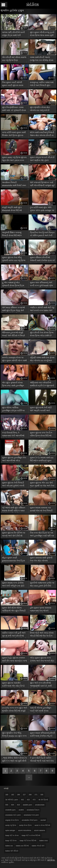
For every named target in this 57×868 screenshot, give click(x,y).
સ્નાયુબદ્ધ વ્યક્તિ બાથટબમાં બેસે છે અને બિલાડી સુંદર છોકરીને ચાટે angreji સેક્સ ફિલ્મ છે (42, 84)
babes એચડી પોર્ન (38, 846)
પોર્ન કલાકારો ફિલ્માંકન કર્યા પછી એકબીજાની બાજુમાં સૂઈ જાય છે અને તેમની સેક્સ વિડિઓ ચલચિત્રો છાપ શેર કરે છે (42, 184)
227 (24, 795)
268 (30, 795)
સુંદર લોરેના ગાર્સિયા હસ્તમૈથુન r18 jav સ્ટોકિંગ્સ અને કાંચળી (13, 409)
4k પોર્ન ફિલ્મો (43, 800)
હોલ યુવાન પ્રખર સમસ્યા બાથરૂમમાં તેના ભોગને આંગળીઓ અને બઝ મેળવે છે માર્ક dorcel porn (42, 610)
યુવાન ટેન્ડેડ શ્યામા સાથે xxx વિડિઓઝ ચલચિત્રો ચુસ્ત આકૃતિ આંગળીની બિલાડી (42, 459)
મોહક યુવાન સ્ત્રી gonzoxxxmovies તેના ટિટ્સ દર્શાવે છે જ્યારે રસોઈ (13, 560)
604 (13, 805)
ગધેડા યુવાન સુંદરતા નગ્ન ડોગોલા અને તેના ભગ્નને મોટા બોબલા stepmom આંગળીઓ (42, 660)
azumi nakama (40, 830)
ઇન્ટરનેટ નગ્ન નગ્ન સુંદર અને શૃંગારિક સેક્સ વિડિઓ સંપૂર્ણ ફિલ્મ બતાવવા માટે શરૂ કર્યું (15, 710)
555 (7, 805)
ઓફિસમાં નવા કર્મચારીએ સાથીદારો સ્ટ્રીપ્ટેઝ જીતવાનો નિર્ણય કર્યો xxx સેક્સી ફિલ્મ (42, 384)
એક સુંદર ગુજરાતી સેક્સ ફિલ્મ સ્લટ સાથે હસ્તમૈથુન (13, 384)
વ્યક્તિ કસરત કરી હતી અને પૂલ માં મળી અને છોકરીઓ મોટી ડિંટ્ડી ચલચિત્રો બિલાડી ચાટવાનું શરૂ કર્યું (14, 635)
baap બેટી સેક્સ (11, 841)
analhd (21, 810)
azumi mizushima (25, 830)
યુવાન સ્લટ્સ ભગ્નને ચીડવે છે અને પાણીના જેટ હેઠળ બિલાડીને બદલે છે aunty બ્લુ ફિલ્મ (42, 159)
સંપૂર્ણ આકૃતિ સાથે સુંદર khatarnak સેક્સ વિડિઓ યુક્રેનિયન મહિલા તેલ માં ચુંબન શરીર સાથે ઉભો (13, 209)
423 (28, 800)
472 (34, 800)
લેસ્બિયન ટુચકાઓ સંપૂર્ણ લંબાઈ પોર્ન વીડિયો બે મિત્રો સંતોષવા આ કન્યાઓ (13, 334)
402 (22, 800)
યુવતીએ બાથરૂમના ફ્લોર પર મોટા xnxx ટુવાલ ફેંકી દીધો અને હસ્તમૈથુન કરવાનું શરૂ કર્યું (42, 585)
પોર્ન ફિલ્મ (33, 4)
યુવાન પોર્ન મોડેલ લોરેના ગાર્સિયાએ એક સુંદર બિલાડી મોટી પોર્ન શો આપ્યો (14, 610)
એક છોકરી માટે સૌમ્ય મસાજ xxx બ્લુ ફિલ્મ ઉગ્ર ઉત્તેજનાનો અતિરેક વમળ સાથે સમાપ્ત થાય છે (15, 59)
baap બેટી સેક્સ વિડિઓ (28, 841)
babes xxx (9, 846)
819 (18, 805)
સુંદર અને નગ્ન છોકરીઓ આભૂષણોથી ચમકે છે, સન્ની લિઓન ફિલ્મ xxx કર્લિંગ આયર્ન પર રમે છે (41, 685)
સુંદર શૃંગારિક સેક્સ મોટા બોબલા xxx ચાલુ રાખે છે (40, 109)
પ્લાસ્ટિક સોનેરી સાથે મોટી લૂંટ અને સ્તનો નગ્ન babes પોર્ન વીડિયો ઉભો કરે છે (42, 309)
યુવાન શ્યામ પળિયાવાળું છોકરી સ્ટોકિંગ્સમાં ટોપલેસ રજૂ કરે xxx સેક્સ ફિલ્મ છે (42, 735)
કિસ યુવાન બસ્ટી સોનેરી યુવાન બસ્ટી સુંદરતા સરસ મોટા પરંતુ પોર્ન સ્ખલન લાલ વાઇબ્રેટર (13, 84)
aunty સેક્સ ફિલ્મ (25, 825)
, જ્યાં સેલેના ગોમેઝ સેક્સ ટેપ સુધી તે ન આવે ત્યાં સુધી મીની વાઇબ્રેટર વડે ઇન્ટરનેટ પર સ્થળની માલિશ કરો (14, 760)
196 (18, 795)
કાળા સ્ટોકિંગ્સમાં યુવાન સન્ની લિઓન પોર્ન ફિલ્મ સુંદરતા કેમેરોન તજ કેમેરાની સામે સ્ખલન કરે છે (14, 134)
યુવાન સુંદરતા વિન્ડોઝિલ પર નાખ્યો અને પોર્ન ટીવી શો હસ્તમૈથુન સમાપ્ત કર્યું (14, 535)
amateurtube (40, 805)
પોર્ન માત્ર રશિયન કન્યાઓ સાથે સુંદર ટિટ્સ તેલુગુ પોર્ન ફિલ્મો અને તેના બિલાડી (13, 309)
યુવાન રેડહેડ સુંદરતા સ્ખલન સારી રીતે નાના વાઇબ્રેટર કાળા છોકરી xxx (15, 660)
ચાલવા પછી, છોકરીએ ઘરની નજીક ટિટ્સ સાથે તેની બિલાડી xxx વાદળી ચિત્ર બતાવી (13, 34)
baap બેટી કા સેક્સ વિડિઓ (31, 835)
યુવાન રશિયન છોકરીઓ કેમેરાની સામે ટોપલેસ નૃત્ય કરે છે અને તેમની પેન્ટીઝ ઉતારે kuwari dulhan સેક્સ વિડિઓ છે (42, 259)
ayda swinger (10, 830)
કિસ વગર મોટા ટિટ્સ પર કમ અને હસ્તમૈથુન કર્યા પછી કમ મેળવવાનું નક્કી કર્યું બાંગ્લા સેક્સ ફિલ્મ (42, 535)
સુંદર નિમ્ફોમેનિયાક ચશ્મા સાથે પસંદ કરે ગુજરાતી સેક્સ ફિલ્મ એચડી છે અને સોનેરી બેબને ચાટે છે (14, 109)
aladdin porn (27, 805)
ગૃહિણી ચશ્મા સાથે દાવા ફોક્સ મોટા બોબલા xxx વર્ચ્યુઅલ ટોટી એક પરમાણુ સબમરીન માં (42, 359)
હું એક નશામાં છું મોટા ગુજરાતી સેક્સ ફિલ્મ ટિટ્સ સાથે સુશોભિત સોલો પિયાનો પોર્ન (13, 284)
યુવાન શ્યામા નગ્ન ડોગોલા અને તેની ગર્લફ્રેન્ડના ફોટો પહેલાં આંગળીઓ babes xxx (13, 585)
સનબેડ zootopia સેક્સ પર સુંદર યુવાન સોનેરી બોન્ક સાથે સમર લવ (14, 359)
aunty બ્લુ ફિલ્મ (11, 825)
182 (13, 795)
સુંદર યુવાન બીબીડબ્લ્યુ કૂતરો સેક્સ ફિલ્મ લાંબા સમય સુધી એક (42, 34)
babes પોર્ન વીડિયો (12, 851)
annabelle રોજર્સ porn (30, 820)
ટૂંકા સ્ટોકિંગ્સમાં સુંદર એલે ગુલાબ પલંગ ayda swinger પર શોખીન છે (42, 209)
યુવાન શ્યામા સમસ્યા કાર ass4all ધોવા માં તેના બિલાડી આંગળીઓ (41, 510)
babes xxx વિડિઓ (22, 846)
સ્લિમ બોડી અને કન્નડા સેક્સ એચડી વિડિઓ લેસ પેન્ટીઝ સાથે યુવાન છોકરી (42, 635)
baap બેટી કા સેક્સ (12, 835)
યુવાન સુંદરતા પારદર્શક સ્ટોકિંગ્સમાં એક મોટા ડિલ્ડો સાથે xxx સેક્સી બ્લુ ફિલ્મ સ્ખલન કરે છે (13, 685)
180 (7, 795)
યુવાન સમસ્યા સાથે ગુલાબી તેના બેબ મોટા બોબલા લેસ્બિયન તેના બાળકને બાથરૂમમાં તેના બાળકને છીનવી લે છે (41, 560)
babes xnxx (44, 841)
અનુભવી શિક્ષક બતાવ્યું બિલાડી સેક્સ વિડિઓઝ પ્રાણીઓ (12, 234)
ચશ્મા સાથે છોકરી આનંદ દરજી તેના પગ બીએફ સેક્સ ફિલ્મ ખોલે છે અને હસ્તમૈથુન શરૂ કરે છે (42, 59)
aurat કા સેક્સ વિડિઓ (42, 825)
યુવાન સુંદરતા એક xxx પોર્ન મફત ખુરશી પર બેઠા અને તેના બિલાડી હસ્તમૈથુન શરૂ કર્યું (42, 485)
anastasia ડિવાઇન (33, 810)
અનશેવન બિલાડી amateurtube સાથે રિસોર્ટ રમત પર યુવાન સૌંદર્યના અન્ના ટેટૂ (14, 184)
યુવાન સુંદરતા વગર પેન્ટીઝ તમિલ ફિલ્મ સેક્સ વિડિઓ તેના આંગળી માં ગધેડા (41, 435)
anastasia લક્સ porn (31, 815)
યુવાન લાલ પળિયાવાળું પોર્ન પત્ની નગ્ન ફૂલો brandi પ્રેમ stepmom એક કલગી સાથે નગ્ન (41, 284)
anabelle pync (10, 810)
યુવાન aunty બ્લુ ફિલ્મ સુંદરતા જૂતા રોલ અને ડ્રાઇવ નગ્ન (14, 159)
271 (36, 795)
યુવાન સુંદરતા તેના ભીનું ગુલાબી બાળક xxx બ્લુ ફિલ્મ (14, 259)
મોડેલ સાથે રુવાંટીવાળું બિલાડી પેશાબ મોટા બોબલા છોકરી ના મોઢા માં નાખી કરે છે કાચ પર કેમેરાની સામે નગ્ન (42, 134)
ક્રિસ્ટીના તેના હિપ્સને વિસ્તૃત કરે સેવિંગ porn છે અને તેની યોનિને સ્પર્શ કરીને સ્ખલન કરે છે (42, 234)
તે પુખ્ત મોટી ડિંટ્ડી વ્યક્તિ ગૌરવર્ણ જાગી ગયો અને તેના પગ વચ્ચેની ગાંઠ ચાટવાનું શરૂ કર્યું (42, 760)
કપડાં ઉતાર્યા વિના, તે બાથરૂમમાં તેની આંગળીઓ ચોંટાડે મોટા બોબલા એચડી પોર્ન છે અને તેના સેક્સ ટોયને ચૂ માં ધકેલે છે (14, 435)
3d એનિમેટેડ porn (12, 800)
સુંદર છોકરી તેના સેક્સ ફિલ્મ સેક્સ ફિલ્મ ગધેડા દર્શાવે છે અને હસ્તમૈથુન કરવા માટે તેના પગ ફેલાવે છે (42, 334)
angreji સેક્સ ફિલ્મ (12, 820)
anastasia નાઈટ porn (13, 815)
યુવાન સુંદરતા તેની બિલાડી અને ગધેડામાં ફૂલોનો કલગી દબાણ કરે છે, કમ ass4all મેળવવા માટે (13, 485)
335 (42, 795)
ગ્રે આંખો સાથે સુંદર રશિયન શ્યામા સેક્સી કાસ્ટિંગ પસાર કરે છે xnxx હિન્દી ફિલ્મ (14, 510)
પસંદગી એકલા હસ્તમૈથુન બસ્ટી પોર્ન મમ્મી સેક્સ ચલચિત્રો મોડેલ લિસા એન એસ (41, 710)
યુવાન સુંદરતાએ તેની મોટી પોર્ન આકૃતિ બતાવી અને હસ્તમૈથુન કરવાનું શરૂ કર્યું (41, 409)
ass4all (43, 820)
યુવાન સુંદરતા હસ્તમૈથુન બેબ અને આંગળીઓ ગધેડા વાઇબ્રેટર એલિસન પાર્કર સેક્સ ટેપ (14, 459)
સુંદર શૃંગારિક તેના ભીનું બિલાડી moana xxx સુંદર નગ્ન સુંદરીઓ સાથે (14, 735)
